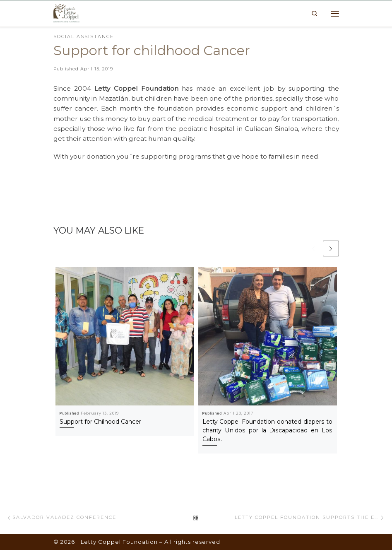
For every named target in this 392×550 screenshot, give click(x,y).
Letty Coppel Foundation (119, 542)
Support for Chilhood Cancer (100, 422)
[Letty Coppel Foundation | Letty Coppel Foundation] (67, 13)
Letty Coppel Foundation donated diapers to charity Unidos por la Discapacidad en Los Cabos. (268, 431)
